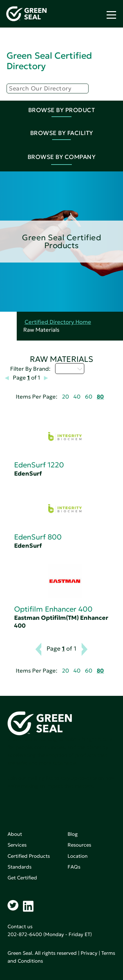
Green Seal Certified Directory (49, 61)
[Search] (48, 88)
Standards (20, 867)
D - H (70, 368)
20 (65, 397)
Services (17, 845)
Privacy (89, 953)
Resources (79, 845)
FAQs (74, 867)
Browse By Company (62, 157)
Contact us (20, 926)
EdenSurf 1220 (39, 465)
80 (100, 397)
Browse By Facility (62, 133)
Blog (73, 834)
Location (78, 856)
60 (89, 397)
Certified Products (29, 856)
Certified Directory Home (58, 322)
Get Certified (22, 878)
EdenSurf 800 (38, 537)
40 (77, 397)
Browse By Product (62, 110)
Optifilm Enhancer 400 (53, 609)
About (15, 834)
